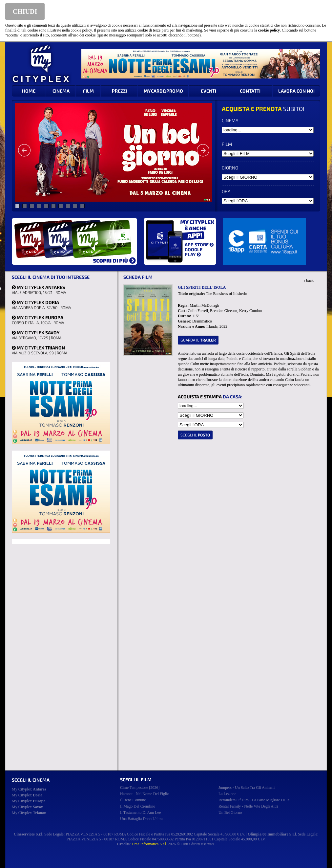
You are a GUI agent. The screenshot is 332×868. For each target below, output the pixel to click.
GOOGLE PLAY (194, 252)
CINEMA (61, 91)
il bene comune (133, 800)
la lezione (227, 794)
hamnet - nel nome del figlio (145, 794)
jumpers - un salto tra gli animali (247, 788)
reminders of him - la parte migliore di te (254, 800)
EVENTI (208, 91)
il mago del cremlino (138, 806)
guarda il (198, 340)
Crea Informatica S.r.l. (149, 844)
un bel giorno (230, 812)
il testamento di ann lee (140, 812)
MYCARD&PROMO (163, 91)
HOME (29, 91)
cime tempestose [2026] (140, 788)
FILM (88, 91)
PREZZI (119, 91)
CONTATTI (250, 91)
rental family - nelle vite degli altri (248, 806)
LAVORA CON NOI (296, 91)
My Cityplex (29, 789)
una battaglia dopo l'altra (141, 819)
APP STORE (199, 245)
